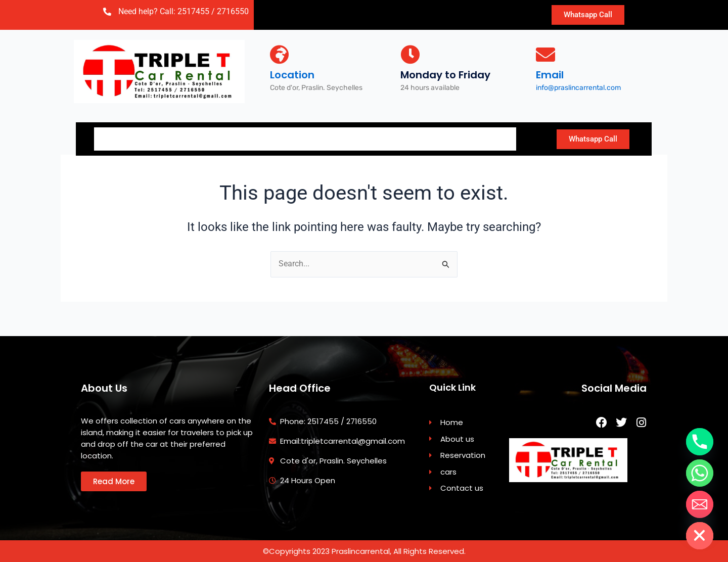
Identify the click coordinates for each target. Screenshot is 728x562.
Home (119, 138)
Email (550, 75)
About (171, 138)
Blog (436, 138)
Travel (488, 138)
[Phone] (700, 442)
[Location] (280, 55)
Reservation (238, 138)
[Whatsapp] (700, 473)
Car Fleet (311, 138)
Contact (378, 138)
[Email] (545, 55)
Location (292, 75)
